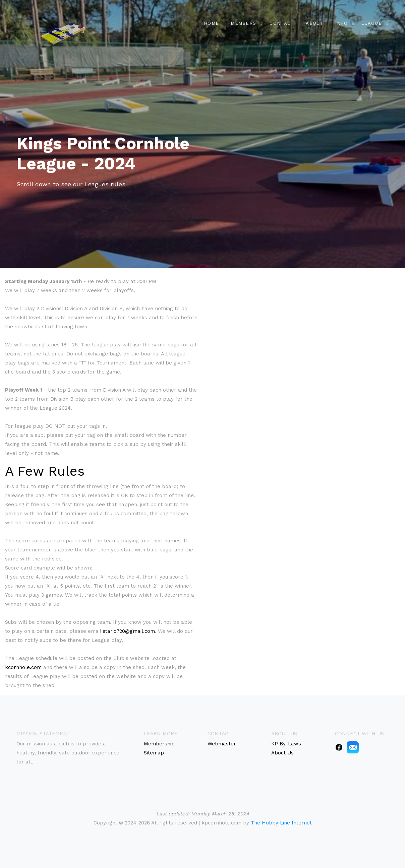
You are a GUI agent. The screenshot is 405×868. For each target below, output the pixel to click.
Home (211, 22)
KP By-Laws (286, 744)
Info (341, 22)
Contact (282, 22)
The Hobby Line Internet (281, 823)
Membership (159, 744)
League (371, 22)
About (315, 22)
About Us (282, 753)
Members (243, 22)
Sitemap (154, 753)
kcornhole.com (23, 667)
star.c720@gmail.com (129, 631)
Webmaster (222, 744)
